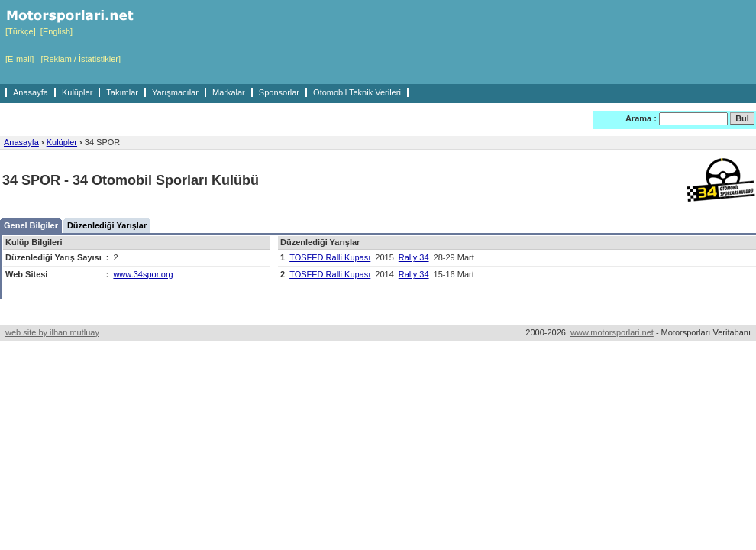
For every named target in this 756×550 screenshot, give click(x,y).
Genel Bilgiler (31, 225)
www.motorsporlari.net (612, 332)
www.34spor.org (143, 274)
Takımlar (122, 92)
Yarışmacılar (175, 92)
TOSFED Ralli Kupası (330, 257)
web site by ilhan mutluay (52, 332)
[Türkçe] (21, 31)
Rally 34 (414, 257)
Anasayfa (31, 92)
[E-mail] (19, 59)
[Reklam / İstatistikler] (81, 59)
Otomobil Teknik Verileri (357, 92)
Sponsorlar (279, 92)
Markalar (229, 92)
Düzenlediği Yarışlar (107, 225)
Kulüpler (77, 92)
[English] (57, 31)
